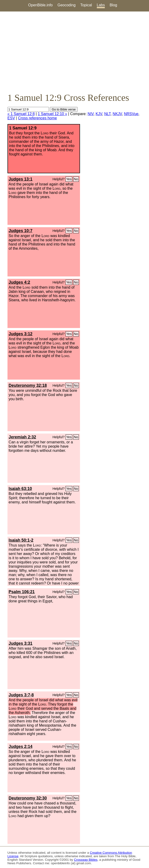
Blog (113, 5)
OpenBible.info (40, 5)
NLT (107, 114)
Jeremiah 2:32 (22, 437)
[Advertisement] (74, 52)
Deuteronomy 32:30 (28, 798)
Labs (101, 5)
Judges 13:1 (21, 179)
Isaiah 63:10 (20, 489)
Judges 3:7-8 (21, 695)
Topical (86, 5)
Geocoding (67, 5)
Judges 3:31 (21, 643)
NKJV (117, 114)
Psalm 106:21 (22, 592)
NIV (91, 114)
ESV (11, 118)
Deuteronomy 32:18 (28, 385)
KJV (99, 114)
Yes (69, 179)
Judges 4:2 (19, 282)
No (76, 179)
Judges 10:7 (21, 231)
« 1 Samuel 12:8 (21, 114)
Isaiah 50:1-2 (21, 540)
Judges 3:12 (21, 334)
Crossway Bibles (86, 860)
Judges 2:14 (21, 747)
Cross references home (37, 118)
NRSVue (131, 114)
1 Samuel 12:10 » (52, 114)
